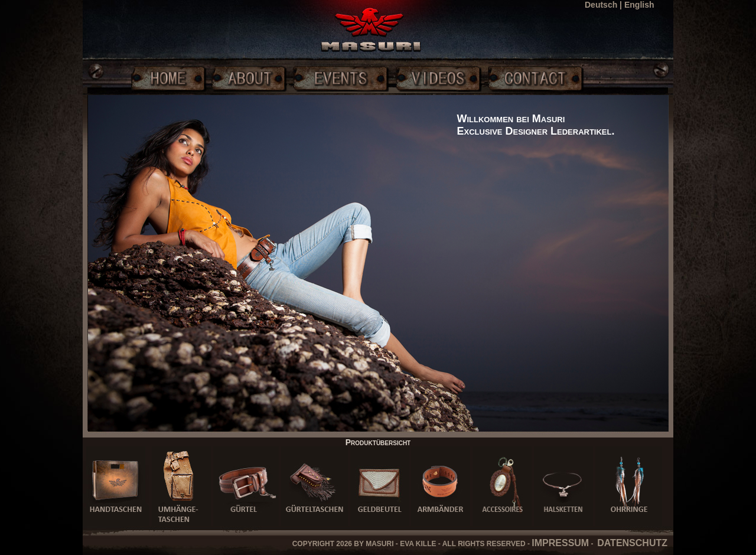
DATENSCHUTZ (632, 543)
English (639, 5)
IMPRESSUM (560, 543)
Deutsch (601, 5)
